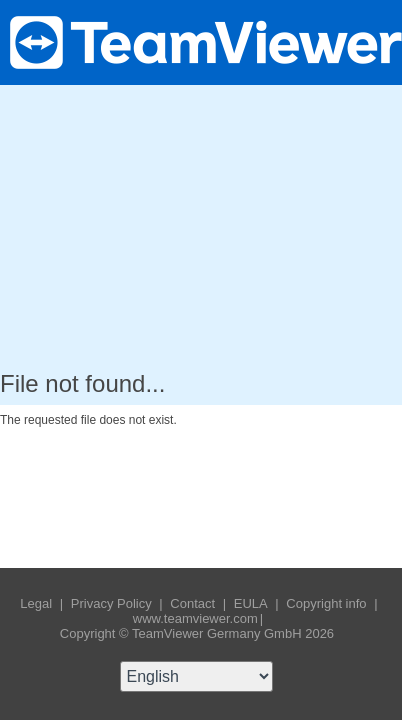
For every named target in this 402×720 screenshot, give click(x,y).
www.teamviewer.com (195, 618)
